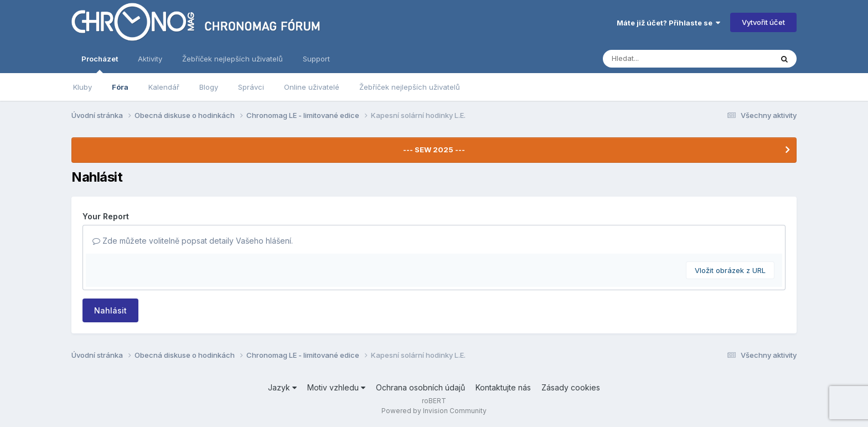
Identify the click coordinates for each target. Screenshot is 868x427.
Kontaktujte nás (503, 387)
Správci (251, 87)
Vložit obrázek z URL (730, 270)
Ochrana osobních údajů (420, 387)
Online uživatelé (312, 87)
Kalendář (164, 87)
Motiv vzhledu (336, 387)
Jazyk (282, 387)
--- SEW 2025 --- (434, 150)
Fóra (120, 87)
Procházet (100, 64)
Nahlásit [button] (110, 310)
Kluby (82, 87)
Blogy (209, 87)
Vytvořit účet (763, 22)
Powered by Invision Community (434, 411)
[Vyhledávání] (666, 59)
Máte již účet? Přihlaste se (668, 23)
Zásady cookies (571, 387)
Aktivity (150, 59)
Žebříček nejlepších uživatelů (410, 87)
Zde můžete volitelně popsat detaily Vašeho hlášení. (193, 241)
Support (316, 59)
